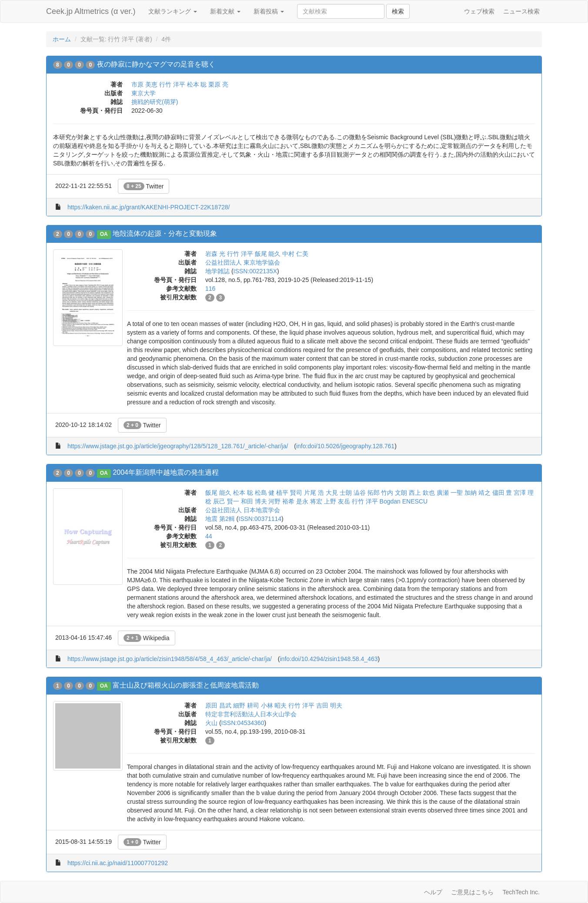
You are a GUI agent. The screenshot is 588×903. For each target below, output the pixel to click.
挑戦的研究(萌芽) (155, 102)
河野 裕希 (281, 501)
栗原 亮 (218, 84)
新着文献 (225, 11)
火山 (211, 723)
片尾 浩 (314, 493)
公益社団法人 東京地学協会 (243, 262)
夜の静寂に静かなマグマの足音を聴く (156, 64)
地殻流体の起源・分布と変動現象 (165, 233)
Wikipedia (147, 638)
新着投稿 (269, 11)
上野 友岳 (337, 501)
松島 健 (265, 493)
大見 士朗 (339, 493)
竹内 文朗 (394, 493)
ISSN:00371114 (260, 519)
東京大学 (144, 93)
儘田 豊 (502, 493)
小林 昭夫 (274, 705)
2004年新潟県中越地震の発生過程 (166, 472)
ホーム (62, 39)
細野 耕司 (246, 705)
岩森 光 (215, 254)
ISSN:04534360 (243, 723)
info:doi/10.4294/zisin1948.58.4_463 (329, 659)
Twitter (144, 186)
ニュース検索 (521, 11)
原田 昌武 (218, 705)
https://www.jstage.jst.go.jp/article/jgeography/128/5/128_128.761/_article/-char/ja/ (178, 446)
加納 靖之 (478, 493)
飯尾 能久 (268, 254)
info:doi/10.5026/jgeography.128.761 (345, 446)
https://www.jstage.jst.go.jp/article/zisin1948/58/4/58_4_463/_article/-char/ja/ (170, 659)
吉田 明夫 (329, 705)
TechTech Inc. (521, 892)
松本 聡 (197, 84)
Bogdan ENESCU (404, 501)
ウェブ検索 (479, 11)
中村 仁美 (295, 254)
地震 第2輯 (220, 519)
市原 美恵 (144, 84)
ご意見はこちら (472, 892)
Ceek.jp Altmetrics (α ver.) (91, 11)
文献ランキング (173, 11)
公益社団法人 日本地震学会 (243, 510)
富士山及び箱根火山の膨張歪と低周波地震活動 (186, 685)
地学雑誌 (217, 271)
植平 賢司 (289, 493)
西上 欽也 (422, 493)
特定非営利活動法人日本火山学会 (251, 714)
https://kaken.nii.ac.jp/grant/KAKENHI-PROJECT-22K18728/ (149, 207)
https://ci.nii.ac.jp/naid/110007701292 (118, 863)
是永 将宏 (309, 501)
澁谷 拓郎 (367, 493)
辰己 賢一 (226, 501)
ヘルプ (433, 892)
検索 (398, 11)
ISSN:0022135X (255, 271)
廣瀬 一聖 (450, 493)
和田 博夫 (254, 501)
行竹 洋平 (172, 84)
